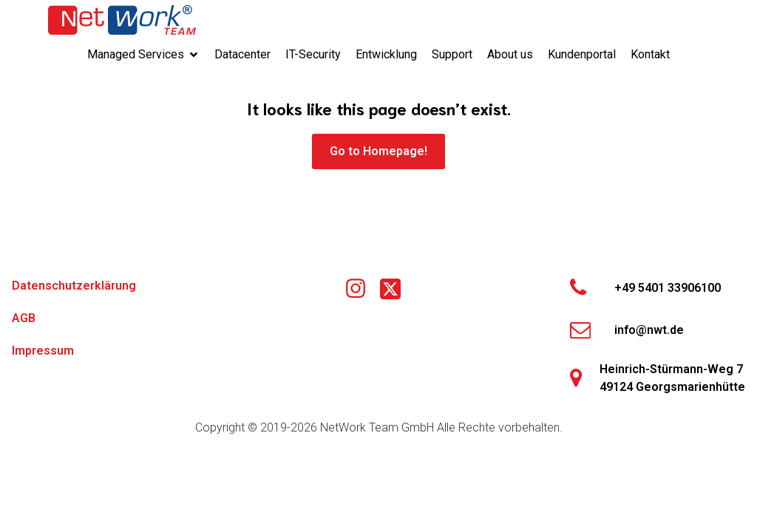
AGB (24, 318)
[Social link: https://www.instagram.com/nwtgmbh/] (361, 289)
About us (510, 54)
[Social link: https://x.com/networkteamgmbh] (396, 289)
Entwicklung (386, 54)
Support (452, 54)
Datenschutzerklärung (74, 286)
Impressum (43, 351)
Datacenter (242, 54)
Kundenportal (582, 54)
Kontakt (650, 54)
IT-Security (313, 54)
